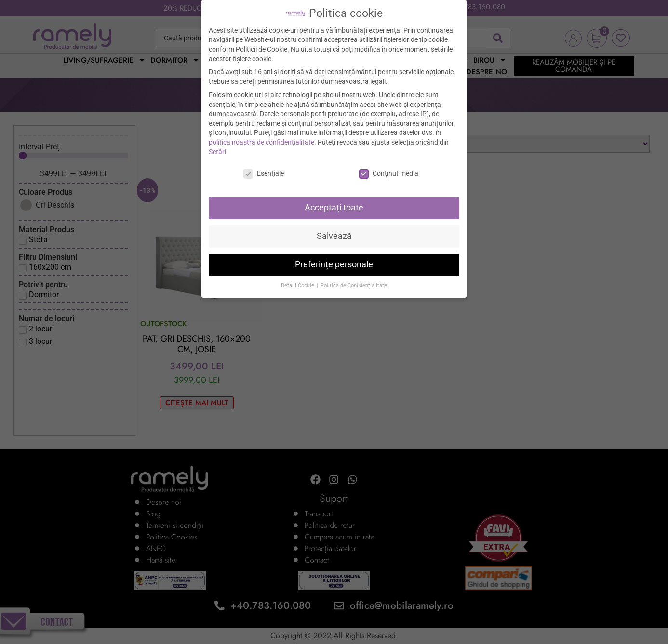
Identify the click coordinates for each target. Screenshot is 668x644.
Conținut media (389, 174)
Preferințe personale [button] (334, 264)
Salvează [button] (334, 236)
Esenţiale (264, 174)
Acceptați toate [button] (334, 208)
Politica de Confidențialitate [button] (354, 285)
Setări (217, 152)
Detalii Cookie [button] (298, 285)
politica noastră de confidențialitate (261, 142)
